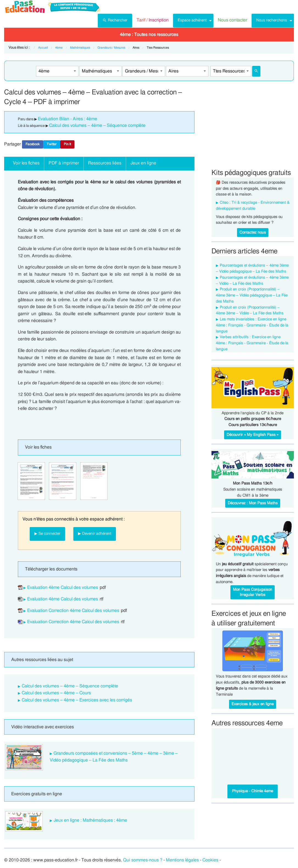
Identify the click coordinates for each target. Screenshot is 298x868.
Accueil (43, 48)
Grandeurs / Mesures (111, 48)
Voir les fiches (26, 163)
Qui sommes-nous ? (143, 860)
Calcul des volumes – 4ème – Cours (56, 693)
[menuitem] (115, 21)
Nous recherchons (272, 20)
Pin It (67, 144)
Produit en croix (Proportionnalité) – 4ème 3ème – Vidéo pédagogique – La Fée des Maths (252, 295)
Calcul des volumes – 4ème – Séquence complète (97, 125)
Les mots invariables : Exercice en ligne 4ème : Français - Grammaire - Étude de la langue (252, 325)
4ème (59, 48)
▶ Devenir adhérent (95, 534)
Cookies (210, 860)
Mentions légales (182, 860)
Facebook (33, 144)
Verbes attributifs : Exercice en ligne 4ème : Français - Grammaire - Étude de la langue (252, 343)
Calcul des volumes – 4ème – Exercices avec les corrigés (77, 700)
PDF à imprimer (64, 163)
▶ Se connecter (47, 534)
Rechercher (115, 20)
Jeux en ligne (143, 163)
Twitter (52, 144)
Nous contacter (232, 20)
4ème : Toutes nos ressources (149, 35)
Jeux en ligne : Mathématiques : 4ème (90, 820)
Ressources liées (105, 163)
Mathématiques (80, 48)
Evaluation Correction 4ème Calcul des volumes (73, 611)
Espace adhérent (192, 20)
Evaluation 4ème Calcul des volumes (63, 587)
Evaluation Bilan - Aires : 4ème (68, 119)
